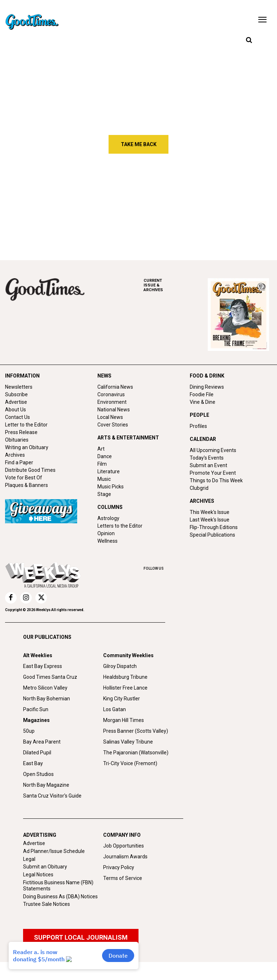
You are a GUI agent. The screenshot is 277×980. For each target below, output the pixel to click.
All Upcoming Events (213, 450)
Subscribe (16, 394)
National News (114, 410)
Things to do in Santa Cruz (240, 197)
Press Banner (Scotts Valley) (136, 731)
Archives (15, 455)
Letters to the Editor (120, 526)
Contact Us (17, 417)
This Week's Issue (210, 512)
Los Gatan (115, 709)
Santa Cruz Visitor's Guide (52, 796)
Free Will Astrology (151, 194)
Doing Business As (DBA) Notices (60, 897)
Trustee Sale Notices (47, 904)
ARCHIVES (176, 285)
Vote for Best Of (24, 478)
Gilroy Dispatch (120, 666)
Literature (109, 471)
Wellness (107, 541)
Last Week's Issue (210, 520)
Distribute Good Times (30, 470)
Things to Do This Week (216, 480)
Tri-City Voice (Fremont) (130, 763)
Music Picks (111, 487)
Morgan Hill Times (124, 720)
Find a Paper (19, 462)
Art (101, 449)
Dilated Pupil (37, 753)
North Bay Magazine (46, 785)
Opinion (106, 533)
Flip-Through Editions (214, 527)
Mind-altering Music (246, 225)
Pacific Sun (36, 709)
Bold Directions (53, 225)
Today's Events (207, 458)
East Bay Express (43, 666)
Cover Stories (113, 425)
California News (115, 387)
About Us (16, 410)
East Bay (33, 763)
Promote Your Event (213, 473)
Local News (110, 417)
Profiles (198, 426)
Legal (29, 859)
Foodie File (202, 394)
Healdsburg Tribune (125, 677)
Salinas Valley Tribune (128, 742)
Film (102, 464)
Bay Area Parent (42, 742)
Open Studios (38, 774)
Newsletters (19, 387)
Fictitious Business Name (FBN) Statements (58, 886)
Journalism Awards (125, 857)
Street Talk (48, 194)
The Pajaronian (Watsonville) (136, 753)
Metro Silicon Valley (45, 688)
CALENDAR (203, 439)
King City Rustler (122, 699)
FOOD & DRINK (207, 376)
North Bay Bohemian (47, 699)
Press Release (21, 432)
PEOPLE (199, 415)
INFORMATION (22, 376)
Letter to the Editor (26, 425)
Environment (112, 402)
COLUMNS (110, 507)
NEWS (104, 376)
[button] (249, 40)
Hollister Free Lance (125, 688)
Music (104, 479)
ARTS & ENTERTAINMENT (128, 438)
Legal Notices (38, 875)
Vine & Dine (203, 402)
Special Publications (212, 535)
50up (29, 731)
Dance (105, 456)
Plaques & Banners (27, 485)
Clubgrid (199, 488)
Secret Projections (150, 225)
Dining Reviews (207, 387)
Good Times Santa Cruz (50, 677)
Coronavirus (111, 394)
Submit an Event (208, 465)
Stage (104, 494)
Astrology (108, 518)
